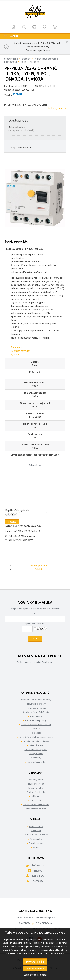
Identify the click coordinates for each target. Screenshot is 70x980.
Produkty (26, 59)
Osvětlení (36, 729)
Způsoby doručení (36, 784)
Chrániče (35, 62)
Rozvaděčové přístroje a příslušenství (36, 737)
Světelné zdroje (36, 745)
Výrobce (15, 354)
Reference (38, 865)
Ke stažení (36, 831)
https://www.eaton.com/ (21, 540)
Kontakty (38, 881)
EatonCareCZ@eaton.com (22, 536)
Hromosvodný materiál (36, 708)
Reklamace (36, 796)
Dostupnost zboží (36, 788)
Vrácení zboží (36, 800)
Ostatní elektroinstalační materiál (36, 725)
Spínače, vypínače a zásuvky (36, 741)
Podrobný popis (56, 108)
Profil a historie (36, 827)
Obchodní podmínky (36, 792)
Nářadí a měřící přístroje (36, 720)
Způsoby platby (36, 780)
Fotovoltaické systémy (36, 704)
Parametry (16, 347)
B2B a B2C (38, 876)
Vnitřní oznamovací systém (36, 835)
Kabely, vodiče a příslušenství (36, 712)
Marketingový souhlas (36, 809)
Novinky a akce (36, 843)
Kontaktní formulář (20, 351)
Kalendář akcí (36, 839)
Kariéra (36, 847)
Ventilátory (36, 758)
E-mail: (35, 614)
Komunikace (36, 716)
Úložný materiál (36, 754)
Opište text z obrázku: (35, 624)
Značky (38, 871)
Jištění (23, 62)
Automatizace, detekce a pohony (36, 700)
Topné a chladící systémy (36, 750)
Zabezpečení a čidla (36, 762)
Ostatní (38, 569)
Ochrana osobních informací (36, 805)
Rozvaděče (36, 733)
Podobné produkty (38, 566)
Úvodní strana (11, 59)
